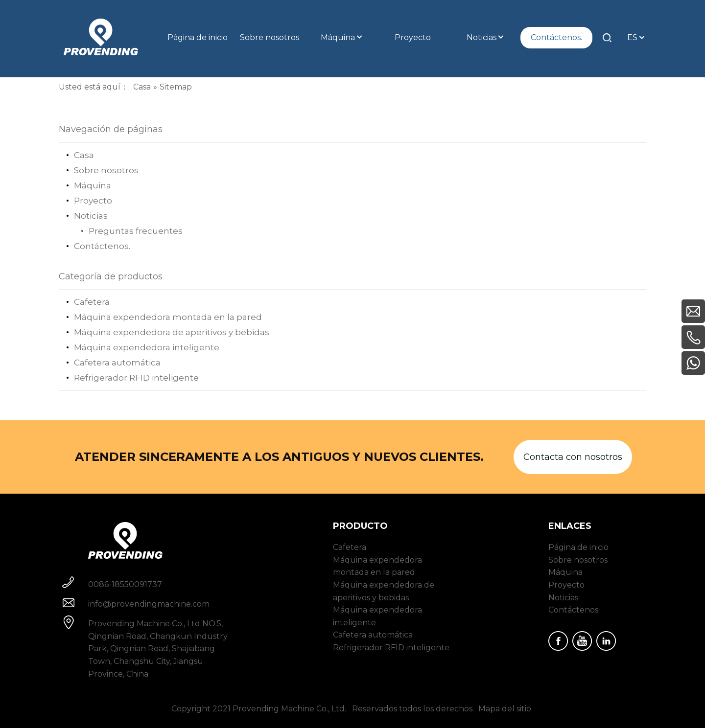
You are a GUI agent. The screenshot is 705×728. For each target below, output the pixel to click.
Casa (84, 155)
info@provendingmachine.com (149, 604)
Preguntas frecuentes (136, 231)
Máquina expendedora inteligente (147, 347)
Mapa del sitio (505, 709)
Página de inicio (578, 547)
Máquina (93, 185)
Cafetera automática (117, 363)
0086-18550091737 (125, 584)
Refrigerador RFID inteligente (136, 378)
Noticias (91, 216)
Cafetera (92, 302)
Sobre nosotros (106, 170)
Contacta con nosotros (573, 457)
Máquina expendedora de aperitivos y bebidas (172, 332)
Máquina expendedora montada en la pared (168, 317)
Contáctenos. (102, 246)
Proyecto (93, 201)
